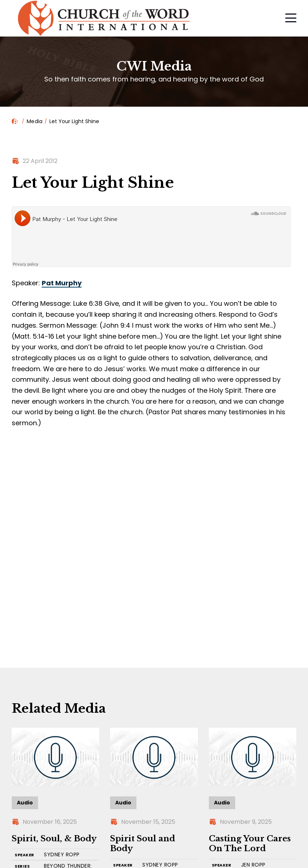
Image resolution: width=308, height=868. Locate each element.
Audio (25, 803)
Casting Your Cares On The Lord (250, 844)
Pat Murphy (62, 283)
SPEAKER (25, 855)
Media (35, 121)
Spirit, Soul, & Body (54, 839)
